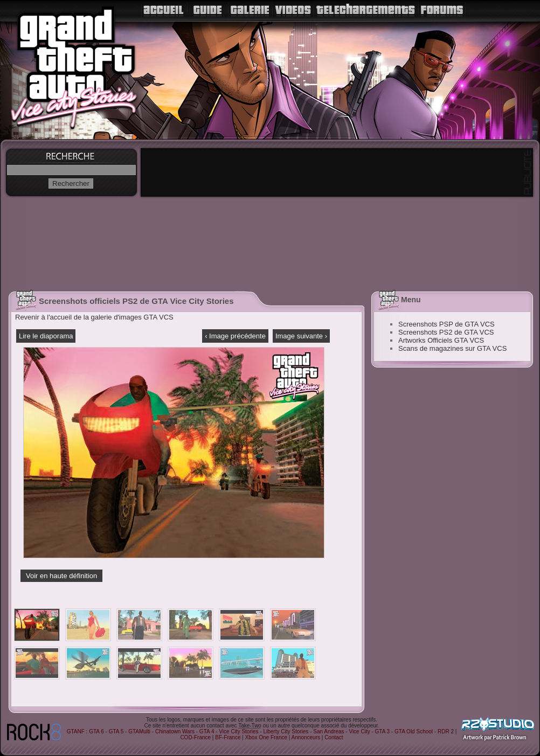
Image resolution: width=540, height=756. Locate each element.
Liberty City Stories (286, 731)
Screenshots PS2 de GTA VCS (446, 332)
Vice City (359, 731)
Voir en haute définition (61, 576)
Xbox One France (266, 737)
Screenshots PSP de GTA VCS (446, 324)
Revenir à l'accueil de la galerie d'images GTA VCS (94, 317)
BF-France (228, 737)
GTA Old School (414, 731)
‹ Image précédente (235, 336)
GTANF (76, 731)
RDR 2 (446, 731)
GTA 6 (96, 731)
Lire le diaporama (46, 336)
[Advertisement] (422, 537)
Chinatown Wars (175, 731)
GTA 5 (116, 731)
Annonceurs (306, 737)
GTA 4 (207, 731)
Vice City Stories (238, 731)
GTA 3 (383, 731)
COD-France (195, 737)
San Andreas (328, 731)
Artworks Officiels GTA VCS (441, 340)
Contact (334, 737)
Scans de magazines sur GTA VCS (452, 348)
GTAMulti (139, 731)
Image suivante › (301, 336)
